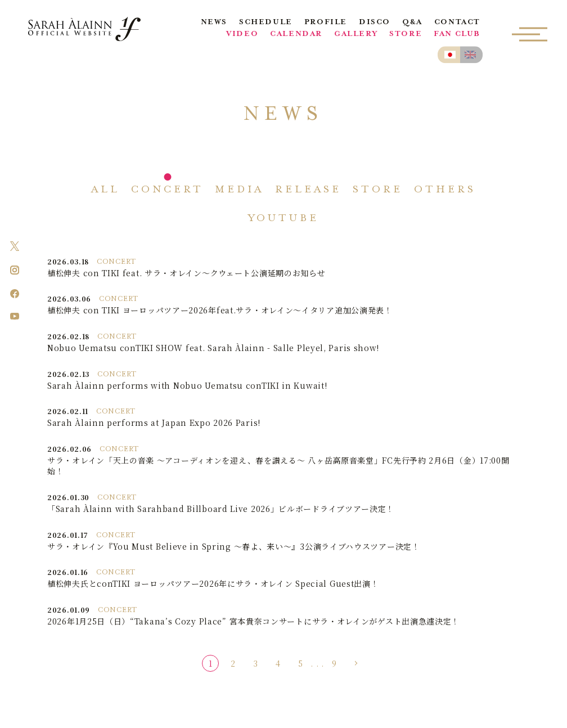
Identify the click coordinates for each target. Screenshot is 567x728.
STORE (406, 35)
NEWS (214, 23)
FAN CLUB (457, 35)
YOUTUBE (284, 219)
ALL (105, 190)
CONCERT (167, 190)
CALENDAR (296, 35)
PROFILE (326, 23)
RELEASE (308, 190)
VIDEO (242, 35)
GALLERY (356, 35)
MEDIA (239, 190)
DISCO (375, 23)
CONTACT (457, 23)
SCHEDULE (266, 23)
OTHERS (445, 190)
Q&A (412, 23)
